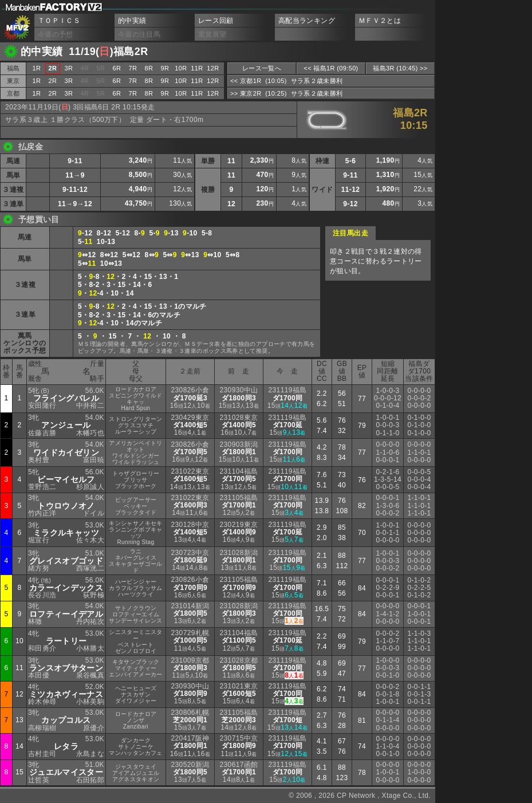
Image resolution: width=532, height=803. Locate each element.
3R (69, 68)
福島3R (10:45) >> (400, 68)
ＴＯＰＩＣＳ (59, 21)
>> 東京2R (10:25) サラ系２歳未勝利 (286, 93)
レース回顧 (216, 21)
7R (133, 68)
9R (165, 68)
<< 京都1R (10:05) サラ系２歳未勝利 (286, 81)
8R (149, 68)
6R (117, 68)
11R (197, 68)
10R (181, 68)
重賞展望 (212, 34)
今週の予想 (56, 34)
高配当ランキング (307, 21)
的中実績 (132, 21)
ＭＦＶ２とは (380, 21)
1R (37, 68)
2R (53, 81)
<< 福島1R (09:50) (331, 68)
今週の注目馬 (139, 34)
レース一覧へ (262, 68)
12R (213, 68)
